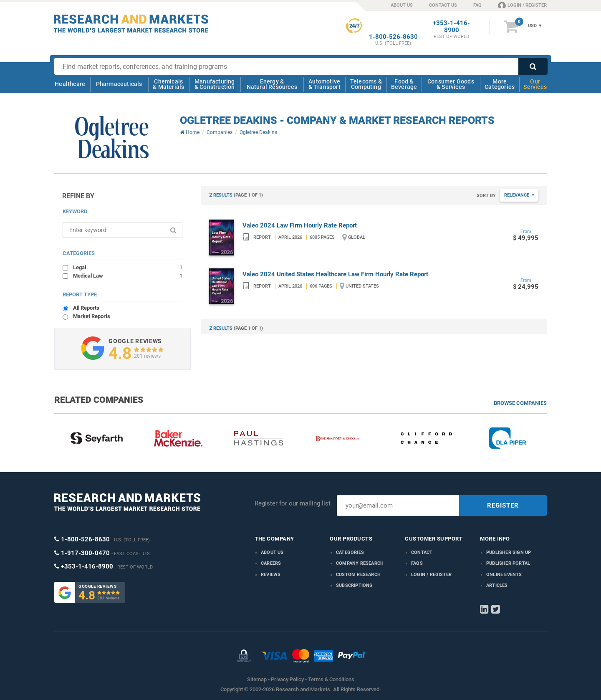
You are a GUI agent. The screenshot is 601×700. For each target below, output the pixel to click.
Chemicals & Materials (168, 84)
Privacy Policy (287, 679)
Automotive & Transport (324, 84)
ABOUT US (402, 5)
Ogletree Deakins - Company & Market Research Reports (337, 120)
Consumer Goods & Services (451, 84)
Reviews (271, 575)
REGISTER (503, 505)
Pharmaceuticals (119, 84)
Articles (497, 585)
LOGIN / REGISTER (522, 5)
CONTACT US (443, 5)
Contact (422, 552)
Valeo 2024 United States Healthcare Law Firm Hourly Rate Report (335, 274)
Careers (271, 563)
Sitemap (257, 679)
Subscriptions (354, 585)
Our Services (535, 84)
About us (272, 552)
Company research (360, 563)
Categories (350, 552)
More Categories (500, 84)
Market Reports (92, 316)
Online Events (504, 575)
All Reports (86, 308)
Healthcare (70, 84)
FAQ (477, 5)
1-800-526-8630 (393, 37)
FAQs (417, 563)
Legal (128, 267)
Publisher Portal (508, 563)
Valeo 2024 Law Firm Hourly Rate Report (300, 225)
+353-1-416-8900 (451, 27)
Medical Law (128, 275)
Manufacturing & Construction (215, 84)
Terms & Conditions (331, 679)
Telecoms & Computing (366, 84)
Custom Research (358, 575)
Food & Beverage (404, 84)
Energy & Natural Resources (272, 84)
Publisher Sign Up (509, 552)
